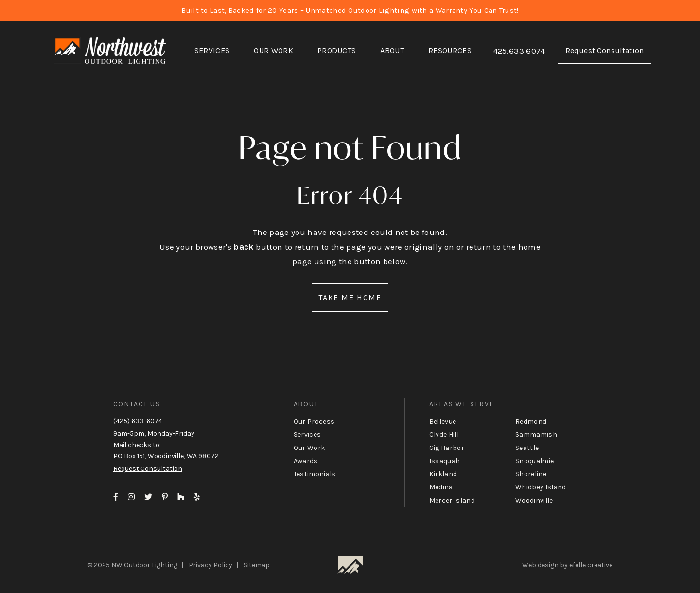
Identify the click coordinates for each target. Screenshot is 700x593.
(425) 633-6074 (138, 421)
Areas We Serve (462, 404)
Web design (540, 565)
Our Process (314, 422)
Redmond (531, 422)
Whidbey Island (541, 487)
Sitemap (257, 565)
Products (337, 50)
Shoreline (531, 474)
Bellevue (443, 422)
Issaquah (445, 461)
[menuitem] (212, 51)
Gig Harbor (447, 448)
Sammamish (536, 435)
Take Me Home (350, 297)
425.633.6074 (519, 51)
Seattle (527, 448)
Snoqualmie (534, 461)
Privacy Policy (210, 565)
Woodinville (534, 500)
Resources (450, 50)
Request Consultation (604, 50)
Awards (306, 461)
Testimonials (315, 474)
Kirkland (443, 474)
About (392, 50)
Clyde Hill (444, 435)
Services (212, 50)
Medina (441, 487)
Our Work (273, 50)
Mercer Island (452, 500)
